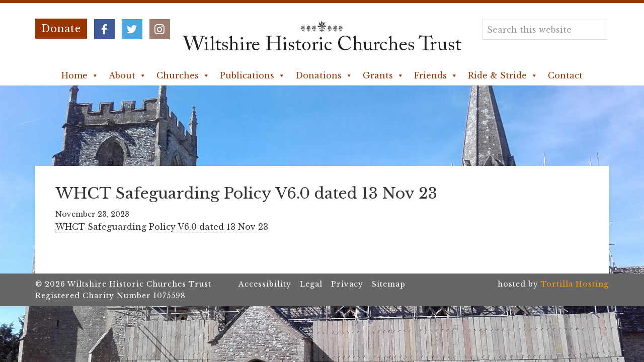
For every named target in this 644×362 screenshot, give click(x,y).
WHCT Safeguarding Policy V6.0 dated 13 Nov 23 (162, 227)
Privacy (347, 284)
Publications (253, 75)
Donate (61, 29)
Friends (436, 75)
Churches (183, 75)
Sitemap (389, 284)
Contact (565, 75)
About (128, 75)
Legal (311, 284)
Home (80, 75)
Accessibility (265, 284)
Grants (383, 75)
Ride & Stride (503, 75)
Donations (324, 75)
